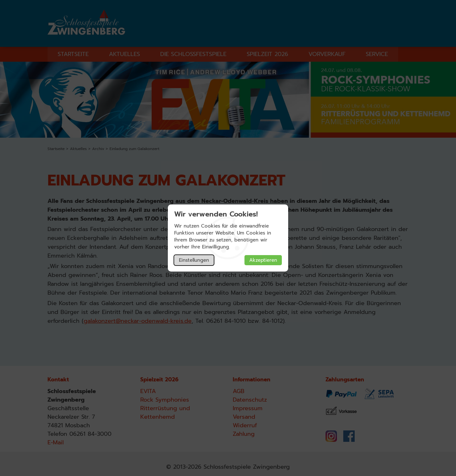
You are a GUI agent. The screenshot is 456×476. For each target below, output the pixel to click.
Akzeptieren (263, 260)
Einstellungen (194, 260)
